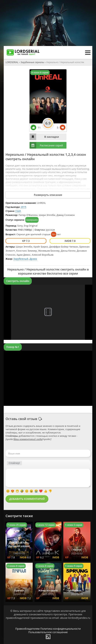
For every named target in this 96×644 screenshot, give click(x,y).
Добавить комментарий (27, 499)
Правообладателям (28, 629)
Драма (33, 259)
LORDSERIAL (12, 62)
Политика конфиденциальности (60, 629)
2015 (23, 207)
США (18, 211)
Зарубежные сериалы (32, 62)
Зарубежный (21, 259)
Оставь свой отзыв (21, 419)
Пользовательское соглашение (48, 632)
